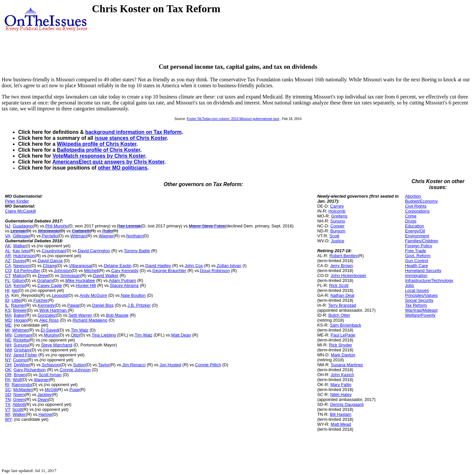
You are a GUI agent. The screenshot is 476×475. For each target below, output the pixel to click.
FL (7, 280)
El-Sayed (49, 330)
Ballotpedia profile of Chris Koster (99, 150)
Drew (43, 276)
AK (8, 246)
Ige (15, 290)
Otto (75, 335)
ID (7, 300)
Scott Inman (50, 375)
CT (8, 276)
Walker (20, 246)
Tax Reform (416, 305)
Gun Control (416, 261)
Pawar (74, 305)
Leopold (59, 295)
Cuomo (20, 360)
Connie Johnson (75, 370)
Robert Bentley (343, 256)
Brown (20, 375)
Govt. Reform (418, 256)
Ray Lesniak (129, 226)
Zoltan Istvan (229, 266)
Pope (74, 390)
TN (8, 399)
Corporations (417, 211)
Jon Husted (170, 365)
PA (8, 380)
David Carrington (94, 251)
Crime (411, 216)
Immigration (416, 276)
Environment (417, 236)
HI (7, 290)
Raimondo (21, 385)
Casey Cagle (50, 285)
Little (16, 300)
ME (8, 325)
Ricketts (21, 340)
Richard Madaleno (90, 320)
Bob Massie (117, 315)
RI (7, 385)
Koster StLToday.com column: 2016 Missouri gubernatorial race (233, 119)
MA (8, 315)
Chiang (49, 266)
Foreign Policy (418, 246)
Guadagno (23, 226)
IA (7, 295)
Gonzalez (47, 315)
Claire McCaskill (20, 211)
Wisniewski (49, 231)
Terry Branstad (342, 305)
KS (8, 310)
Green (19, 399)
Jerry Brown (342, 266)
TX (8, 404)
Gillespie (21, 236)
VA (8, 236)
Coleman (22, 335)
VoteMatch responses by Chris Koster (99, 156)
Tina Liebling (104, 335)
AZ (8, 261)
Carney (337, 206)
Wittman (78, 236)
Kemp (19, 285)
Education (415, 226)
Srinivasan (71, 276)
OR (8, 375)
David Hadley (158, 266)
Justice (337, 241)
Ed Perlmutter (27, 271)
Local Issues (417, 290)
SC (8, 390)
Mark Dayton (343, 355)
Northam (135, 236)
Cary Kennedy (125, 271)
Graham (45, 280)
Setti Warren (80, 315)
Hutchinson (24, 256)
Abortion (413, 196)
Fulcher (40, 300)
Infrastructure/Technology (429, 280)
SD (8, 395)
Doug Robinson (215, 271)
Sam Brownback (346, 325)
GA (8, 285)
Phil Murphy (57, 226)
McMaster (23, 390)
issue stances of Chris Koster (131, 138)
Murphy (51, 335)
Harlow (45, 414)
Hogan (20, 320)
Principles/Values (421, 295)
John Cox (194, 266)
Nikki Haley (341, 395)
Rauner (18, 305)
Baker (20, 315)
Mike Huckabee (80, 280)
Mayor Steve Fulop (207, 226)
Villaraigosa (80, 266)
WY (8, 419)
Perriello (50, 236)
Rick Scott (339, 285)
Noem (19, 395)
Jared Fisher (25, 355)
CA (8, 266)
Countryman (53, 251)
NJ (8, 226)
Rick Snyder (340, 345)
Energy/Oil (415, 231)
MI (7, 330)
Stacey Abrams (124, 285)
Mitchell (91, 271)
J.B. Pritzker (139, 305)
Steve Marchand (57, 345)
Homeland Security (423, 271)
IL (7, 305)
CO (8, 271)
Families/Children (421, 241)
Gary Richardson (30, 370)
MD (8, 320)
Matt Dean (181, 335)
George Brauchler (169, 271)
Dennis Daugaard (347, 404)
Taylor (104, 365)
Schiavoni (51, 365)
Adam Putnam (122, 280)
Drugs (411, 221)
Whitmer (20, 330)
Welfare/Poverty (420, 315)
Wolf (17, 380)
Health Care (416, 266)
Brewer (20, 310)
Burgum (338, 231)
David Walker (106, 276)
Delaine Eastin (118, 266)
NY (8, 360)
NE (8, 340)
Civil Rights (416, 206)
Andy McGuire (93, 295)
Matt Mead (341, 424)
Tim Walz (79, 330)
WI (8, 414)
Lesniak (18, 231)
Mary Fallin (341, 385)
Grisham (22, 350)
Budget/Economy (421, 201)
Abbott (19, 404)
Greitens (339, 216)
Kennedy (46, 305)
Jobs (409, 285)
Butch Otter (339, 315)
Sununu (21, 345)
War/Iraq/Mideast (421, 310)
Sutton (79, 365)
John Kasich (342, 375)
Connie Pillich (208, 365)
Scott (17, 409)
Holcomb (337, 211)
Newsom (22, 266)
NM (8, 350)
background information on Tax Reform (134, 132)
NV (8, 355)
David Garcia (50, 261)
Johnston (63, 271)
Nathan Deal (342, 295)
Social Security (419, 300)
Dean (43, 399)
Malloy (19, 276)
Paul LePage (343, 335)
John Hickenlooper (348, 276)
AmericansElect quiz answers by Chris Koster (108, 162)
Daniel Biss (103, 305)
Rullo (107, 231)
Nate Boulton (133, 295)
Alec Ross (49, 320)
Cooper (337, 226)
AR (8, 256)
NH (8, 345)
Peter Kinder (17, 201)
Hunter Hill (86, 285)
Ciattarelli (81, 231)
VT (7, 409)
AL (8, 251)
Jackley (44, 395)
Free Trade (416, 251)
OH (8, 365)
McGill (51, 390)
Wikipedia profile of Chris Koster (97, 144)
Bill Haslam (341, 414)
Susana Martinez (347, 365)
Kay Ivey (21, 251)
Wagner (106, 236)
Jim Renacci (134, 365)
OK (8, 370)
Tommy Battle (137, 251)
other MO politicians (123, 168)
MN (8, 335)
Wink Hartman (54, 310)
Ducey (19, 261)
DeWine (21, 365)
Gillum (18, 280)
